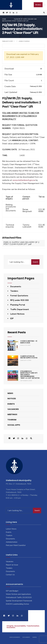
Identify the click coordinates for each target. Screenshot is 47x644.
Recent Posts (18, 332)
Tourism (12, 420)
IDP (12, 318)
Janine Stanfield (24, 41)
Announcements (15, 637)
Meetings (12, 414)
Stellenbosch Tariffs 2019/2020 (19, 597)
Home (4, 19)
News (10, 393)
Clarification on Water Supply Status (29, 357)
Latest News (11, 529)
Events (11, 404)
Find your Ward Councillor (16, 545)
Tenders (14, 291)
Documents (16, 287)
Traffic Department (20, 309)
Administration (12, 542)
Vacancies (13, 409)
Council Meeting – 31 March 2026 (29, 342)
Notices (12, 399)
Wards (35, 637)
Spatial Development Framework (19, 601)
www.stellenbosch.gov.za (24, 180)
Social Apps (14, 425)
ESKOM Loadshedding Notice (17, 604)
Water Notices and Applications (18, 594)
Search (35, 262)
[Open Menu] (45, 5)
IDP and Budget (12, 591)
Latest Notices (17, 314)
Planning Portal (18, 305)
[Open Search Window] (44, 13)
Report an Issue (12, 565)
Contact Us (10, 575)
